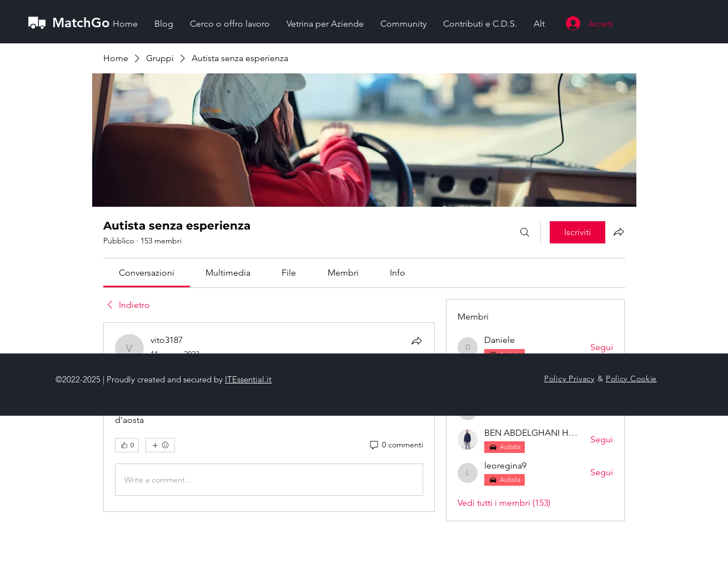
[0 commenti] (396, 445)
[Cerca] (525, 232)
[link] (147, 273)
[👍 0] (127, 445)
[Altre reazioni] (160, 445)
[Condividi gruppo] (619, 232)
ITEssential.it (248, 379)
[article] (269, 417)
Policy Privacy (569, 378)
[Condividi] (416, 341)
